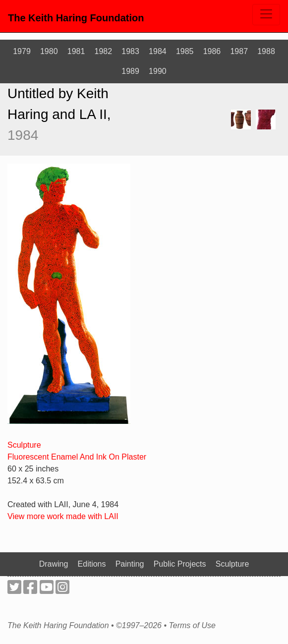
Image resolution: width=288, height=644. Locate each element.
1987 (239, 51)
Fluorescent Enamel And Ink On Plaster (77, 457)
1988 (266, 51)
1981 (76, 51)
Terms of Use (192, 626)
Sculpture (24, 445)
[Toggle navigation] (266, 15)
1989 (130, 71)
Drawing (54, 564)
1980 (49, 51)
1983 (130, 51)
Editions (92, 564)
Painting (130, 564)
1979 (22, 51)
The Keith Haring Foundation (76, 18)
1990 (158, 71)
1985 (185, 51)
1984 (158, 51)
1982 (104, 51)
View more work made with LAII (63, 516)
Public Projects (180, 564)
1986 (212, 51)
